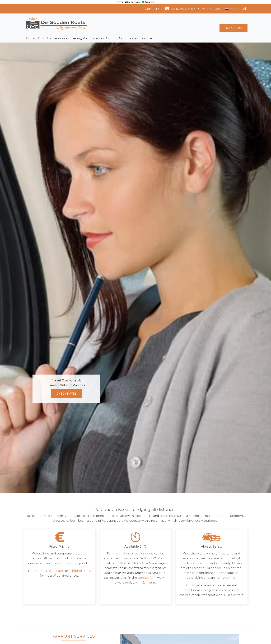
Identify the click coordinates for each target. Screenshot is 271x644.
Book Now (233, 28)
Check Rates (66, 394)
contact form (147, 578)
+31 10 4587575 (182, 9)
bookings (142, 554)
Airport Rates (128, 38)
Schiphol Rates (80, 571)
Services (59, 38)
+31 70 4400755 (208, 9)
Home (31, 38)
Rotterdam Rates (52, 571)
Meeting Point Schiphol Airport (93, 38)
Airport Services (74, 636)
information (121, 554)
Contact (148, 38)
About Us (44, 38)
